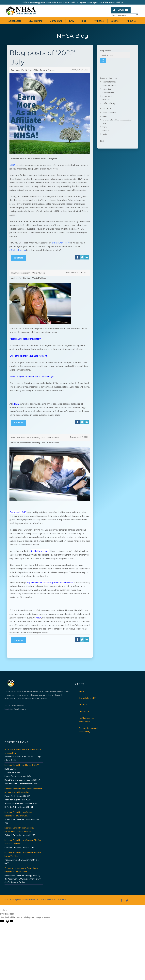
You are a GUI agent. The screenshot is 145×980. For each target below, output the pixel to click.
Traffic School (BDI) (87, 691)
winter (105, 129)
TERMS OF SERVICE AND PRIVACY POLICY (48, 892)
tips (104, 118)
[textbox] (114, 55)
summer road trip (109, 107)
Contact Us (84, 704)
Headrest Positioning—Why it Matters (28, 270)
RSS (102, 136)
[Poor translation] (9, 914)
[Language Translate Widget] (125, 15)
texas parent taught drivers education (117, 114)
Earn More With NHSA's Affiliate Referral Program (33, 70)
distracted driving (109, 80)
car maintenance (109, 77)
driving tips (107, 84)
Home (81, 684)
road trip (106, 94)
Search (131, 55)
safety (107, 103)
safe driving (109, 98)
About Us (83, 697)
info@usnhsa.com (18, 701)
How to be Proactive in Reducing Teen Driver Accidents (36, 432)
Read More (18, 257)
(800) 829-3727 (18, 698)
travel (105, 122)
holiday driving (108, 87)
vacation (106, 125)
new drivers (107, 91)
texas (105, 111)
